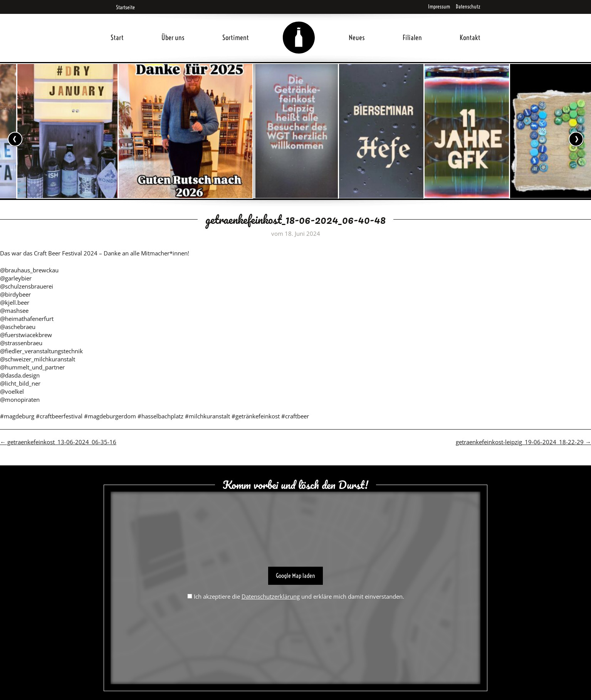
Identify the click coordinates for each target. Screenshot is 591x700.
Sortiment (236, 38)
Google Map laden (295, 576)
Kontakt (470, 38)
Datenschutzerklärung (271, 596)
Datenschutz (468, 7)
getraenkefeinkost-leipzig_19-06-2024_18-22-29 (523, 442)
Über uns (173, 38)
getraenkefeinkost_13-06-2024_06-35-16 (58, 442)
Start (117, 38)
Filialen (412, 38)
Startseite (123, 7)
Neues (357, 38)
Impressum (439, 7)
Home (299, 28)
